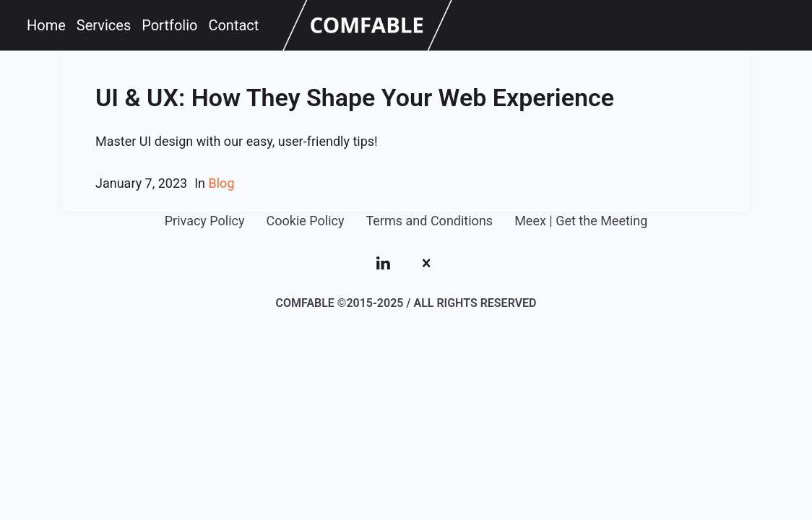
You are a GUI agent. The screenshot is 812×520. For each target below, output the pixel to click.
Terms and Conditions (430, 221)
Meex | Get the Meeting (581, 221)
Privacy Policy (205, 221)
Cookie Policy (306, 221)
